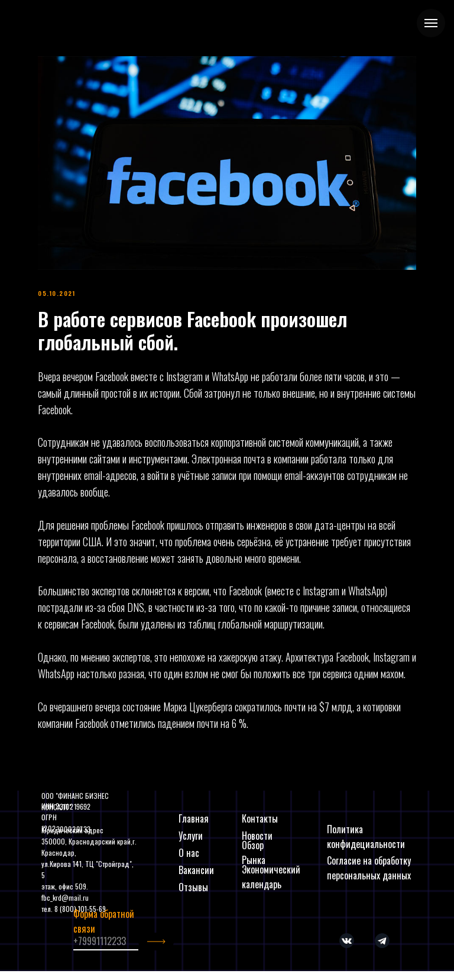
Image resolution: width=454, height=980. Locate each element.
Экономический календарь (271, 877)
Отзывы (193, 887)
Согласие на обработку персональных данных (369, 868)
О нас (189, 853)
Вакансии (196, 870)
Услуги (191, 836)
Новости (257, 836)
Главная (194, 818)
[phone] (106, 942)
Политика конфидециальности (366, 836)
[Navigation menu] (431, 23)
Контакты (260, 818)
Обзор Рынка (254, 852)
